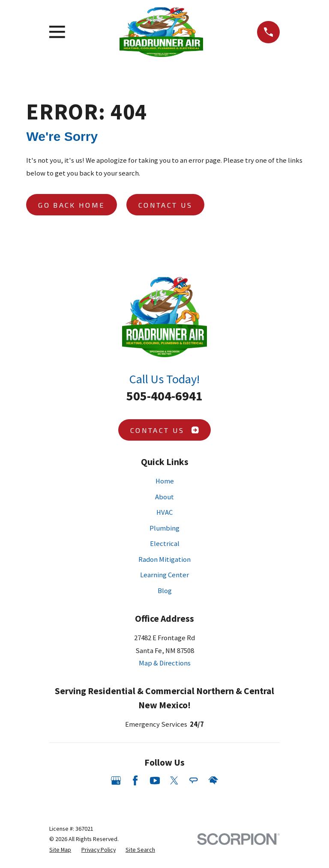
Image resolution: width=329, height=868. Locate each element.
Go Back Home (72, 205)
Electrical (165, 544)
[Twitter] (174, 780)
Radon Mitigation (164, 559)
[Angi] (193, 780)
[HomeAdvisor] (213, 780)
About (164, 497)
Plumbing (164, 528)
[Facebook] (135, 780)
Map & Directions (165, 663)
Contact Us (165, 205)
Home (165, 481)
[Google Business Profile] (116, 780)
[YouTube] (155, 780)
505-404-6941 (164, 396)
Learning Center (164, 575)
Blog (165, 591)
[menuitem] (60, 850)
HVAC (164, 512)
